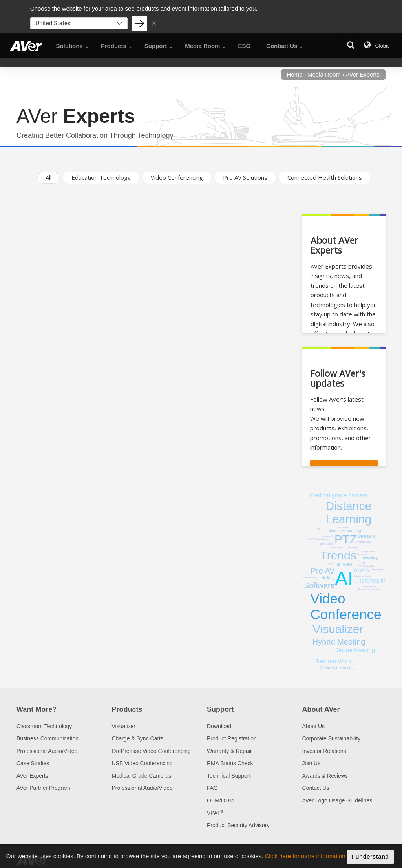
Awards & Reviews (325, 776)
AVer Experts (32, 776)
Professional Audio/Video (47, 751)
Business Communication (48, 738)
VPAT (215, 813)
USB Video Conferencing (142, 763)
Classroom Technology (44, 726)
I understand (370, 858)
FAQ (212, 788)
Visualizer (124, 726)
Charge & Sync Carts (138, 738)
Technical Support (229, 776)
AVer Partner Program (43, 788)
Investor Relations (324, 751)
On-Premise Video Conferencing (151, 751)
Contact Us (316, 788)
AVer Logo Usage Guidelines (337, 800)
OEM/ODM (220, 800)
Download (219, 726)
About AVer (321, 709)
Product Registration (232, 738)
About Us (314, 726)
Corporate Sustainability (332, 738)
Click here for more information (305, 858)
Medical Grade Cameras (142, 776)
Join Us (312, 763)
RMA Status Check (230, 763)
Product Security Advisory (238, 825)
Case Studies (33, 763)
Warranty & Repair (229, 751)
